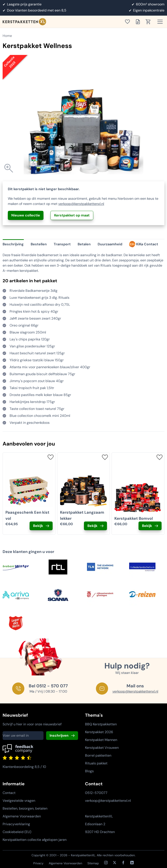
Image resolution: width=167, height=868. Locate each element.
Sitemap (93, 863)
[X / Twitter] (115, 863)
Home (7, 36)
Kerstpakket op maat (72, 215)
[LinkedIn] (132, 863)
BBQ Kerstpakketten (101, 724)
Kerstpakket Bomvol (134, 518)
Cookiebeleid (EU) (17, 832)
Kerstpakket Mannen (101, 740)
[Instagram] (106, 863)
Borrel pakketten (98, 755)
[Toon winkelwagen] (150, 22)
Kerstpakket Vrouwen (102, 748)
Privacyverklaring (16, 824)
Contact (9, 793)
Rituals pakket (96, 763)
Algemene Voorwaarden (22, 816)
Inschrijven (59, 735)
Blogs (89, 771)
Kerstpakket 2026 (99, 732)
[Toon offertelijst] (139, 22)
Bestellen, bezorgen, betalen (25, 808)
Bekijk (38, 526)
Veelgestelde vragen (19, 801)
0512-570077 (96, 793)
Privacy (38, 863)
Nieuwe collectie (26, 215)
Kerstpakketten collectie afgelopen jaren (35, 840)
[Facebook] (123, 863)
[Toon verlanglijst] (129, 22)
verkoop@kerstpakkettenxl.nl (81, 204)
